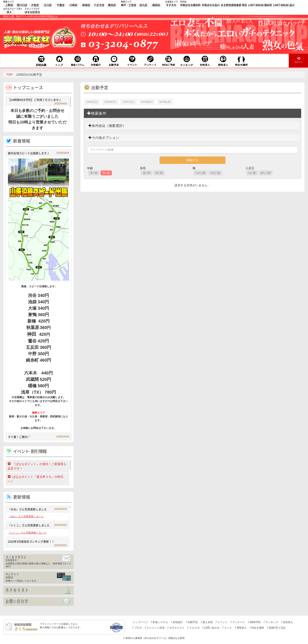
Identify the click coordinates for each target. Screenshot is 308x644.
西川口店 (22, 5)
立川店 (48, 5)
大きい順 (215, 173)
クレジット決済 (155, 628)
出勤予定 (193, 622)
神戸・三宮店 (129, 5)
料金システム (160, 622)
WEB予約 (255, 622)
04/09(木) (165, 102)
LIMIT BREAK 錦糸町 (260, 5)
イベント (222, 622)
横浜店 (112, 5)
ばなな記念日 (32, 12)
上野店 (9, 5)
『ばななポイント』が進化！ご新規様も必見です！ (37, 466)
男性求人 (242, 628)
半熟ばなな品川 (211, 5)
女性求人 (288, 622)
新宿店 (86, 5)
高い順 (106, 173)
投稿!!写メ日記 (277, 628)
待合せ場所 (258, 628)
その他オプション (104, 138)
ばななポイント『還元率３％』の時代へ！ (36, 479)
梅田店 (156, 5)
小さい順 (200, 173)
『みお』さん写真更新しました (37, 509)
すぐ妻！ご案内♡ (38, 437)
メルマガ (194, 628)
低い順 (147, 173)
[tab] (192, 113)
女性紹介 (178, 622)
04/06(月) (110, 102)
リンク (228, 628)
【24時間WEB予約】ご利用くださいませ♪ (37, 100)
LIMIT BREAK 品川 (284, 5)
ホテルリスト (177, 628)
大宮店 (35, 5)
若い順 (94, 173)
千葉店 (61, 5)
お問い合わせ (212, 628)
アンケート (239, 622)
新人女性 (208, 622)
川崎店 (73, 5)
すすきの (171, 5)
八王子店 (99, 5)
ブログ (138, 628)
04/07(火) (129, 102)
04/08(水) (147, 102)
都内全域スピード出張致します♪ (38, 153)
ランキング (272, 622)
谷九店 (143, 5)
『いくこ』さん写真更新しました (37, 525)
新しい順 (266, 173)
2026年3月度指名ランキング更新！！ (37, 542)
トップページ (140, 622)
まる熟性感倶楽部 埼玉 (234, 5)
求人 (9, 12)
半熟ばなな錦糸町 (190, 5)
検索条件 (97, 113)
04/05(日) (92, 102)
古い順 (252, 173)
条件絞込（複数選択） (107, 126)
